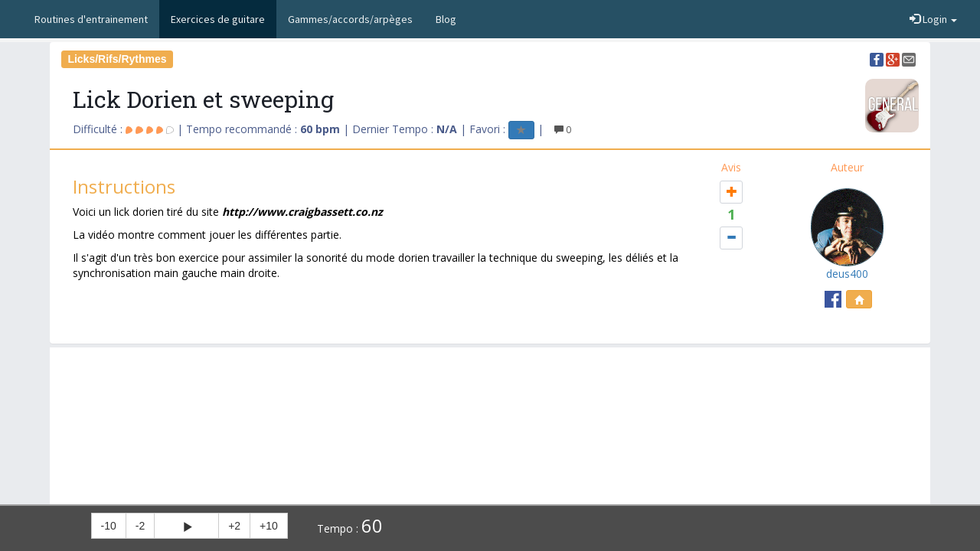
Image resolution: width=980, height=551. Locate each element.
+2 (234, 526)
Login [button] (933, 19)
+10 (269, 526)
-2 (140, 526)
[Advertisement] (490, 386)
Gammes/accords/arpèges (350, 19)
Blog (446, 19)
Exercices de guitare (218, 19)
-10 (109, 526)
